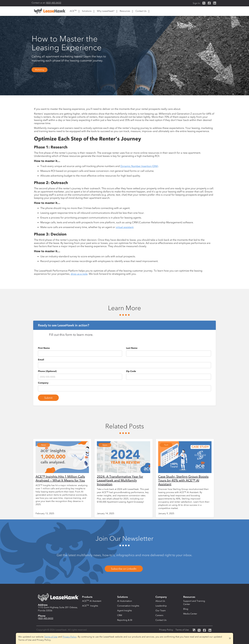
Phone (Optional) (47, 371)
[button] (74, 11)
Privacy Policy (166, 630)
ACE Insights (90, 606)
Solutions (87, 11)
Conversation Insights (128, 606)
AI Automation (125, 601)
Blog (186, 609)
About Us (160, 601)
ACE (73, 11)
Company (43, 383)
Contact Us (141, 11)
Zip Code (131, 371)
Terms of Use (182, 630)
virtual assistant (125, 227)
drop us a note (79, 274)
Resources (125, 11)
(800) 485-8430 (54, 3)
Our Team (161, 611)
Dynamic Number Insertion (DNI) (139, 166)
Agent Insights (124, 611)
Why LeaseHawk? (106, 11)
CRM (120, 615)
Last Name (132, 348)
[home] (50, 12)
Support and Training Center (194, 603)
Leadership (161, 606)
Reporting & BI (125, 620)
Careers (159, 615)
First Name (44, 348)
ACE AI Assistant (92, 601)
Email (41, 360)
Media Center (190, 614)
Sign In (196, 3)
